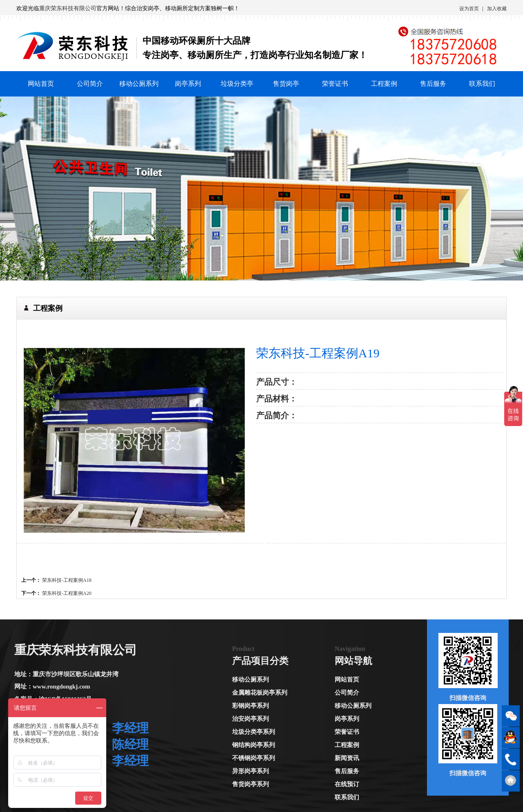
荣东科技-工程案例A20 (67, 593)
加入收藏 (497, 9)
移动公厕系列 (139, 84)
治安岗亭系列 (250, 719)
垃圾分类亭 (237, 84)
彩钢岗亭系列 (250, 706)
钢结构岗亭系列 (254, 745)
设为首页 (469, 9)
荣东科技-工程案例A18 (67, 580)
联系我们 (482, 84)
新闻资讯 (347, 758)
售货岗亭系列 (250, 784)
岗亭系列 (188, 84)
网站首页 (41, 84)
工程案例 (384, 84)
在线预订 (347, 784)
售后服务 (433, 84)
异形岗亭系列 (250, 771)
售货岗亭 (286, 84)
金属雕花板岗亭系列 (260, 693)
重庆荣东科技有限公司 (68, 8)
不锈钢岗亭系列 (254, 758)
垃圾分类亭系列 (254, 732)
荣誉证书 (335, 84)
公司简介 (90, 84)
